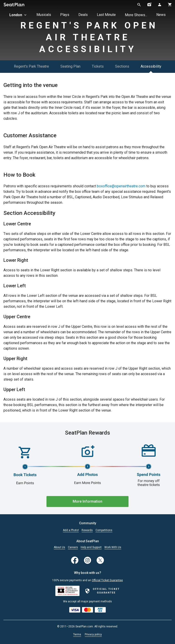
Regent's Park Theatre (31, 66)
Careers (73, 547)
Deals (83, 15)
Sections (122, 66)
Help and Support (91, 547)
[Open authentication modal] (160, 5)
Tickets (98, 66)
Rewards (87, 530)
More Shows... (136, 15)
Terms (77, 634)
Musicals (44, 15)
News (161, 15)
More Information (87, 501)
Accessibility (151, 66)
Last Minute (106, 15)
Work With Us (113, 547)
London (18, 15)
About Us (59, 547)
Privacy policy (93, 634)
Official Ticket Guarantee (107, 580)
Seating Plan (70, 66)
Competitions (104, 530)
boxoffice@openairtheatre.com (121, 186)
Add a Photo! (71, 530)
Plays (65, 15)
